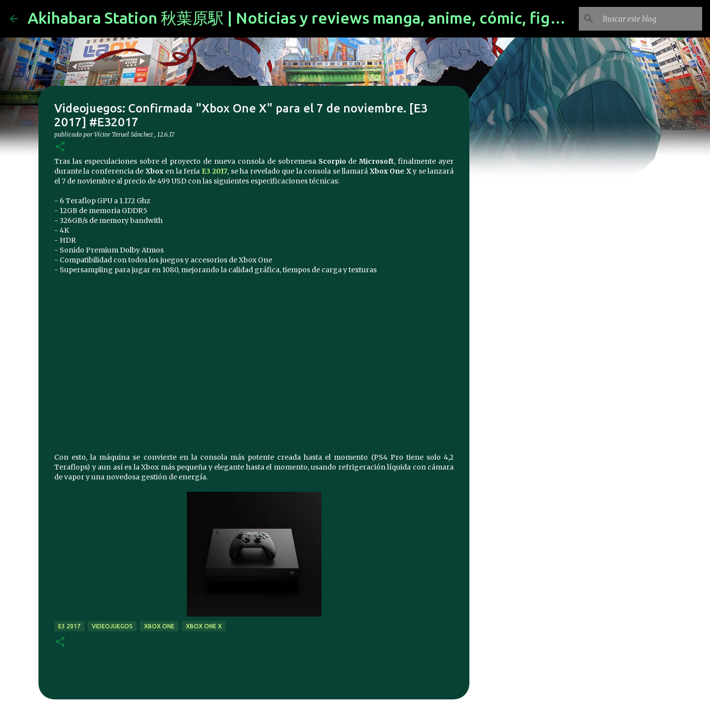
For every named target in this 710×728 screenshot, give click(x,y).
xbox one (159, 626)
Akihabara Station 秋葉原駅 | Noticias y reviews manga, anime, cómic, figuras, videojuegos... (360, 18)
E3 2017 (69, 626)
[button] (60, 147)
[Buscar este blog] (650, 19)
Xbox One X (204, 626)
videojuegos (112, 626)
